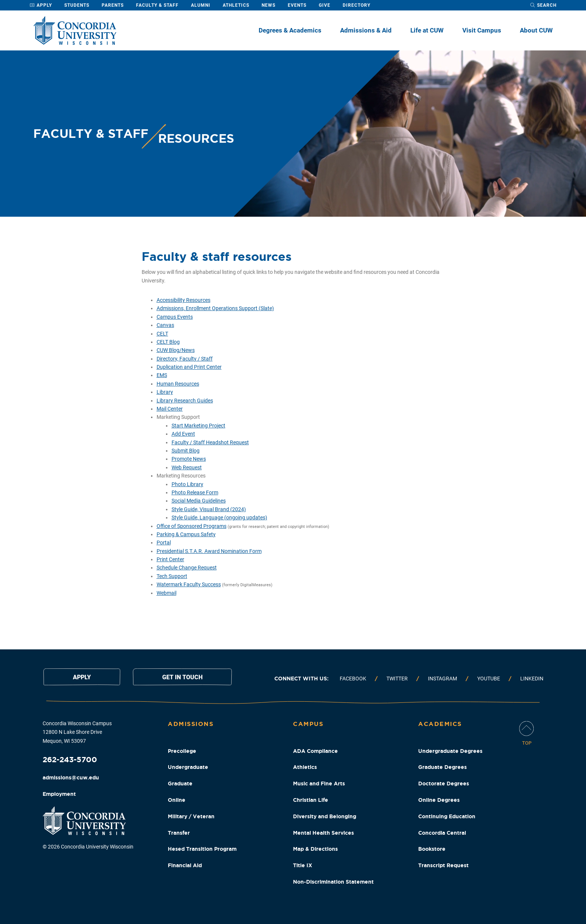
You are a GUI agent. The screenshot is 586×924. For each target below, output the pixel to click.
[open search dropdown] (543, 5)
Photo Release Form (195, 492)
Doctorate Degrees (444, 784)
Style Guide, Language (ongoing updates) (219, 517)
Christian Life (311, 800)
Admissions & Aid (366, 30)
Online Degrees (439, 800)
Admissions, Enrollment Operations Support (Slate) (215, 308)
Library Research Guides (185, 401)
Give (325, 5)
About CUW (536, 30)
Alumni (201, 5)
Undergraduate (188, 767)
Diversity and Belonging (325, 816)
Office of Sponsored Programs (192, 526)
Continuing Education (447, 816)
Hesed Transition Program (202, 849)
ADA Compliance (315, 751)
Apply (41, 5)
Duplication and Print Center (189, 367)
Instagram (442, 679)
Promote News (189, 459)
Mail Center (170, 409)
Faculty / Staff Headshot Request (210, 442)
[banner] (293, 134)
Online (177, 800)
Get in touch (182, 677)
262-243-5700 (70, 759)
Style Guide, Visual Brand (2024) (209, 509)
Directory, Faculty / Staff (185, 359)
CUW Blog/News (176, 350)
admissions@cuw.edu (71, 778)
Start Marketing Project (198, 426)
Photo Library (187, 484)
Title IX (303, 865)
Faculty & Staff (157, 5)
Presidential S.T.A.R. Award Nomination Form (209, 551)
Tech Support (172, 576)
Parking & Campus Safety (186, 534)
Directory (357, 5)
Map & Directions (315, 849)
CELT (162, 334)
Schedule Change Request (187, 568)
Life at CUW (427, 30)
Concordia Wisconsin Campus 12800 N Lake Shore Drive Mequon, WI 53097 (77, 732)
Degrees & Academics (290, 30)
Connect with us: (301, 679)
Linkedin (532, 679)
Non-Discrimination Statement (333, 882)
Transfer (179, 833)
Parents (113, 5)
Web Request (187, 467)
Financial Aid (185, 865)
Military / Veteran (191, 816)
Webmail (166, 593)
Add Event (183, 434)
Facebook (353, 679)
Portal (164, 543)
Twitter (397, 679)
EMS (162, 375)
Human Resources (178, 384)
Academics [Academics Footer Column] (440, 724)
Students (77, 5)
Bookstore (432, 849)
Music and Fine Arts (319, 784)
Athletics (236, 5)
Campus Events (175, 317)
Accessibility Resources (183, 300)
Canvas (165, 325)
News (269, 5)
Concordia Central (442, 833)
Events (297, 5)
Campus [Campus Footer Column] (308, 724)
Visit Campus (482, 30)
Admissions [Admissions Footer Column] (191, 724)
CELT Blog (168, 342)
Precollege (182, 751)
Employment (59, 794)
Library (165, 392)
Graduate (180, 784)
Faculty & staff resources (217, 256)
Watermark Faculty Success (189, 584)
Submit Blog (186, 451)
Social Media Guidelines (199, 501)
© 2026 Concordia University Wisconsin (88, 847)
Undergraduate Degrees (450, 751)
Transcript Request (443, 865)
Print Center (170, 559)
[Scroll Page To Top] (527, 734)
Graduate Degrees (442, 767)
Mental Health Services (323, 833)
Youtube (489, 679)
